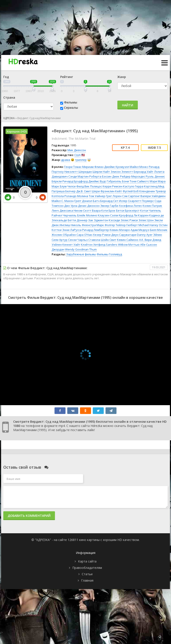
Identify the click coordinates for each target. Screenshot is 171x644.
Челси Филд (75, 186)
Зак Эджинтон (98, 220)
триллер (81, 160)
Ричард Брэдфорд (75, 181)
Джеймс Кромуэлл (117, 167)
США (77, 155)
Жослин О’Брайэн (64, 235)
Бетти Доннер (78, 220)
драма (66, 160)
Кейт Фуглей (124, 191)
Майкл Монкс (139, 167)
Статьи (87, 574)
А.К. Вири (145, 240)
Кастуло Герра (133, 186)
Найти (128, 105)
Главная (87, 580)
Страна (9, 97)
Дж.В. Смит (84, 191)
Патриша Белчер (64, 191)
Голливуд (116, 254)
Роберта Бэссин (100, 176)
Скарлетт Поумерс (141, 201)
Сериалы (71, 108)
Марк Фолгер (106, 225)
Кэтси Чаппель (151, 210)
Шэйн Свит (109, 240)
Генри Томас (73, 167)
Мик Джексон (77, 150)
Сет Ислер (120, 201)
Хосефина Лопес (130, 206)
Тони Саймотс (139, 181)
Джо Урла (71, 206)
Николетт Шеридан (78, 172)
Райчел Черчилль (64, 215)
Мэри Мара (158, 181)
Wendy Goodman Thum (81, 249)
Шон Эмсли (155, 220)
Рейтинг (67, 77)
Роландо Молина (76, 196)
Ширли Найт (101, 172)
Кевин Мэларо (120, 230)
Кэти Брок (108, 210)
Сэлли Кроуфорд (122, 215)
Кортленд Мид (154, 186)
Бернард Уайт (144, 172)
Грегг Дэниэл (83, 201)
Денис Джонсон (89, 206)
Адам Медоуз (140, 230)
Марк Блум (59, 186)
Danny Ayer (145, 235)
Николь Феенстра (83, 225)
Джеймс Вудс (97, 181)
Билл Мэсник (159, 230)
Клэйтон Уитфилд (93, 245)
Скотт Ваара (92, 210)
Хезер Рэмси (102, 235)
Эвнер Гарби (109, 206)
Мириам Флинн (93, 167)
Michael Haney (148, 225)
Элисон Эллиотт (122, 172)
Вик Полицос (93, 186)
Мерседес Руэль (143, 176)
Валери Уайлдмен (153, 196)
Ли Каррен (141, 215)
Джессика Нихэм (71, 210)
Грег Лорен (114, 196)
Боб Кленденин (144, 191)
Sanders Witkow (117, 245)
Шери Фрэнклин (103, 191)
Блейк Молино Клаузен (93, 215)
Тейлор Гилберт (127, 225)
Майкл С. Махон (63, 201)
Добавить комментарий (29, 516)
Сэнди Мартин (78, 176)
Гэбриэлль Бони (118, 181)
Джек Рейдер (121, 176)
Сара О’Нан (84, 235)
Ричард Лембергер (96, 230)
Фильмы (71, 102)
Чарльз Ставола (89, 240)
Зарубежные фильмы (81, 254)
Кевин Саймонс (128, 240)
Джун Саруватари (124, 235)
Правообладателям (87, 568)
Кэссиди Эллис (119, 220)
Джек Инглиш (61, 225)
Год (6, 77)
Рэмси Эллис (138, 220)
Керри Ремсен (113, 186)
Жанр (122, 77)
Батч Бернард (103, 201)
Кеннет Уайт (71, 245)
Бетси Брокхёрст (128, 210)
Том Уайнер (97, 196)
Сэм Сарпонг (131, 196)
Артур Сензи (68, 240)
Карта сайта (87, 561)
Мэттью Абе (137, 245)
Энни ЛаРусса (72, 230)
